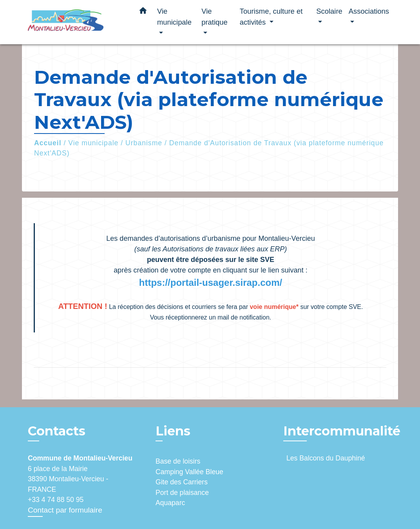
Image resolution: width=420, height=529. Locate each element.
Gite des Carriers (182, 482)
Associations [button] (369, 11)
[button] (143, 12)
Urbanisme (144, 143)
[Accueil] (77, 22)
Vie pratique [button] (214, 17)
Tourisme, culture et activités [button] (271, 17)
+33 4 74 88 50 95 (56, 500)
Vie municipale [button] (174, 17)
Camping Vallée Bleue (189, 472)
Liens (173, 431)
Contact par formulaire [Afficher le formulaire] (65, 510)
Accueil (48, 143)
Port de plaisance (182, 493)
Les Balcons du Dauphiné (326, 458)
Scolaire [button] (329, 11)
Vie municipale (93, 143)
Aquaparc (170, 503)
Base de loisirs (178, 461)
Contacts (57, 431)
